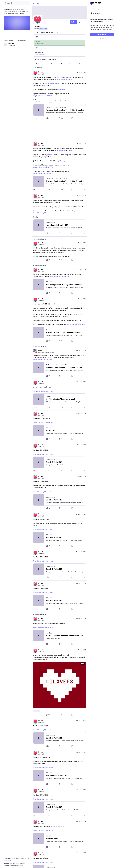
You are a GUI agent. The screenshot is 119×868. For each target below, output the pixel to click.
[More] (85, 118)
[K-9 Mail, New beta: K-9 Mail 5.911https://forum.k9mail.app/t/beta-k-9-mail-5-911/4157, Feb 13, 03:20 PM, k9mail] (59, 714)
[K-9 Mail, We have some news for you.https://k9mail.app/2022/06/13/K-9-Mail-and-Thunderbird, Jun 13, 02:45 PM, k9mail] (59, 376)
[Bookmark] (72, 118)
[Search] (17, 3)
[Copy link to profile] (80, 22)
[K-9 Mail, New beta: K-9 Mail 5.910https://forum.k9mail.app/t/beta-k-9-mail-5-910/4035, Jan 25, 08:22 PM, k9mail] (59, 784)
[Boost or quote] (48, 118)
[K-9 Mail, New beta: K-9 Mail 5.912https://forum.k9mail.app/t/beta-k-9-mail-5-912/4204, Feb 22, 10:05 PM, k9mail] (59, 577)
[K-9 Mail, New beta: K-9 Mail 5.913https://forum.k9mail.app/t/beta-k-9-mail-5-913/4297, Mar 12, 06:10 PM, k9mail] (59, 546)
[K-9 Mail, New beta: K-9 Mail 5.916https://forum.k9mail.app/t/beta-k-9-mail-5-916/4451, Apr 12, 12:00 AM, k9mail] (59, 439)
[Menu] (84, 22)
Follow (73, 22)
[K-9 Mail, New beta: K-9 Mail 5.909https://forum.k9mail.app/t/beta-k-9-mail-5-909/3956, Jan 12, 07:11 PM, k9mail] (59, 847)
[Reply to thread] (35, 241)
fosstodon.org (43, 29)
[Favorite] (61, 118)
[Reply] (35, 118)
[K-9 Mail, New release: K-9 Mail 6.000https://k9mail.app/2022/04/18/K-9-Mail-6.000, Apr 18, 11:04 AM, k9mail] (59, 407)
